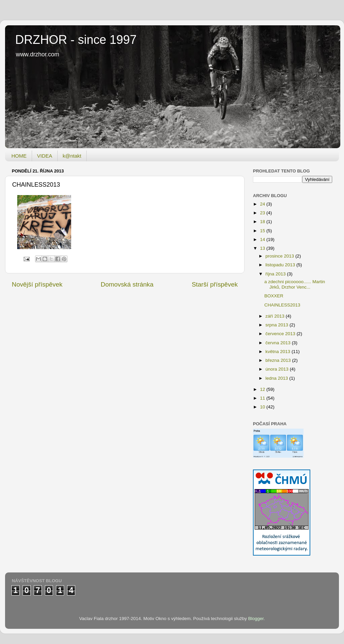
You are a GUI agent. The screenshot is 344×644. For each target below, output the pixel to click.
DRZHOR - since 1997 (76, 40)
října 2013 (276, 274)
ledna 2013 (277, 378)
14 (263, 239)
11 (263, 398)
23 (263, 213)
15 (263, 231)
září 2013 (276, 316)
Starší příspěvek (215, 284)
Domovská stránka (127, 284)
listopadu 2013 (281, 265)
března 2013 (279, 360)
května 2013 (278, 352)
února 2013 (278, 369)
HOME (19, 156)
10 (263, 407)
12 (263, 389)
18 (263, 222)
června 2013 (279, 343)
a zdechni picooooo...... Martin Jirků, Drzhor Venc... (295, 284)
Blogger (256, 619)
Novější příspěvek (37, 284)
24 (263, 204)
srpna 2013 (277, 325)
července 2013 (281, 334)
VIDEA (45, 156)
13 (263, 248)
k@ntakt (72, 156)
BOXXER (274, 296)
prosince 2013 (280, 256)
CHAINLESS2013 (282, 305)
